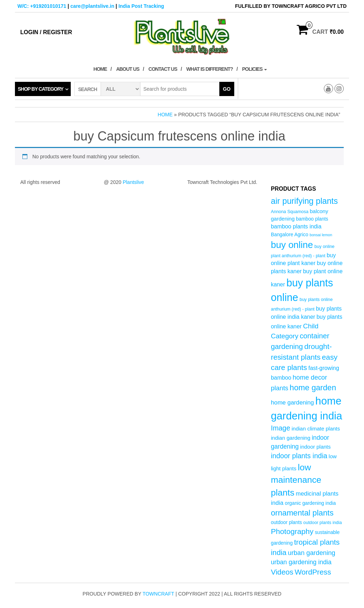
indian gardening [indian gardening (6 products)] (291, 438)
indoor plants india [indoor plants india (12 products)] (299, 456)
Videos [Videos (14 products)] (282, 572)
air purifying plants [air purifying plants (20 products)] (304, 201)
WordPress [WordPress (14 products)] (313, 572)
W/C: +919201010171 (42, 6)
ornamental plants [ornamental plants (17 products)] (302, 513)
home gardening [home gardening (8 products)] (292, 403)
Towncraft (158, 594)
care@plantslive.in (92, 6)
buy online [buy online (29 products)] (292, 245)
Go (227, 89)
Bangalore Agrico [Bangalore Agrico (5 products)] (290, 235)
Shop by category (41, 89)
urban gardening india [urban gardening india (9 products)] (301, 562)
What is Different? (210, 69)
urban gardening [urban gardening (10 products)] (312, 553)
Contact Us (163, 69)
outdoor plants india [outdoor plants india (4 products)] (322, 523)
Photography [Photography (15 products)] (292, 531)
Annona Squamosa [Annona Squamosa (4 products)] (290, 212)
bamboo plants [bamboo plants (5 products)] (312, 219)
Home (100, 69)
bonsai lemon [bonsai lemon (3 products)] (321, 235)
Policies (255, 69)
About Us (128, 69)
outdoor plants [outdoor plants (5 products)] (286, 522)
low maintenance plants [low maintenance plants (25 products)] (296, 480)
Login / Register (46, 32)
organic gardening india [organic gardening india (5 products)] (310, 503)
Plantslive (133, 182)
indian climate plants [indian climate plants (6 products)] (316, 429)
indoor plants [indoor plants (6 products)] (315, 447)
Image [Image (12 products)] (280, 428)
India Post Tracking (141, 6)
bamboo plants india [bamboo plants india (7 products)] (296, 226)
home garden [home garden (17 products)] (313, 388)
